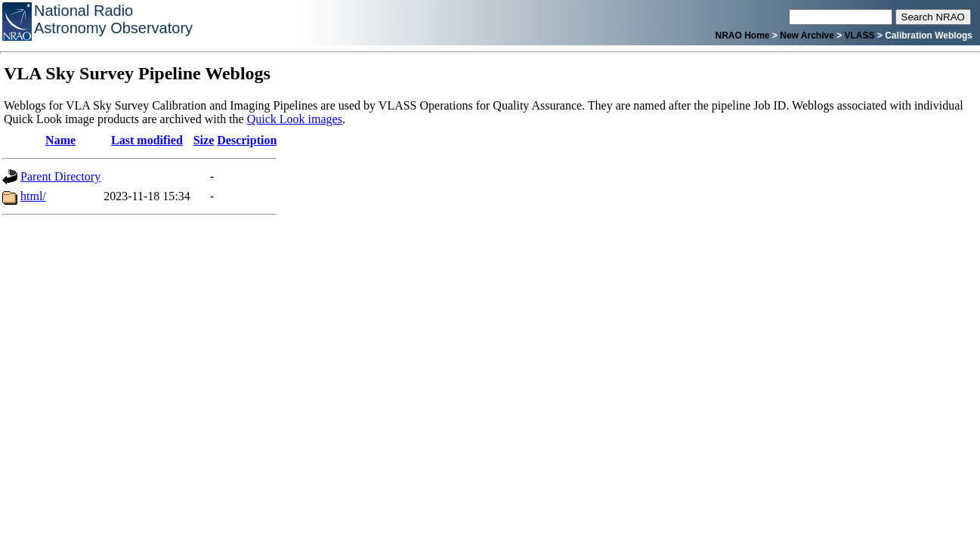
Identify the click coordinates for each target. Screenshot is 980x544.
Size (204, 140)
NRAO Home (743, 36)
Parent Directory (60, 176)
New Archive (807, 36)
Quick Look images (295, 119)
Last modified (147, 140)
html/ (33, 196)
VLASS (860, 36)
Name (60, 140)
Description (247, 140)
